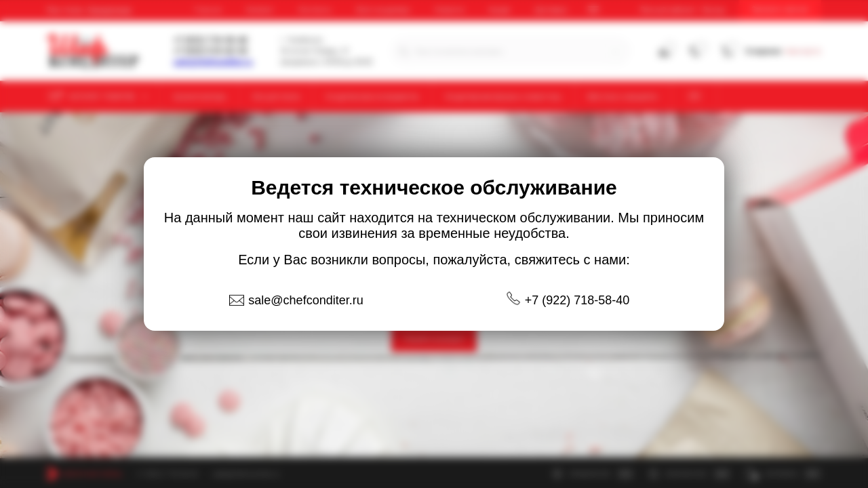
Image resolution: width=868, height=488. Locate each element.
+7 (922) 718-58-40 (577, 300)
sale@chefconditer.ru (305, 300)
